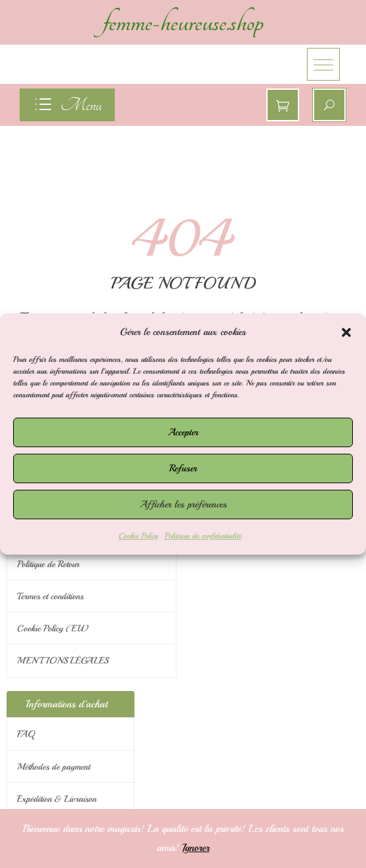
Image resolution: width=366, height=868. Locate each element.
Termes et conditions (50, 596)
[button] (346, 332)
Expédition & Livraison (57, 799)
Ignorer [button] (196, 848)
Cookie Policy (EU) (53, 628)
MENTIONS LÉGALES (63, 661)
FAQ (26, 734)
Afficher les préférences (183, 504)
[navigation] (67, 105)
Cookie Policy (138, 536)
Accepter (183, 432)
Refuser (183, 468)
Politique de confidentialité (203, 536)
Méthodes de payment (53, 767)
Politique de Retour (48, 564)
